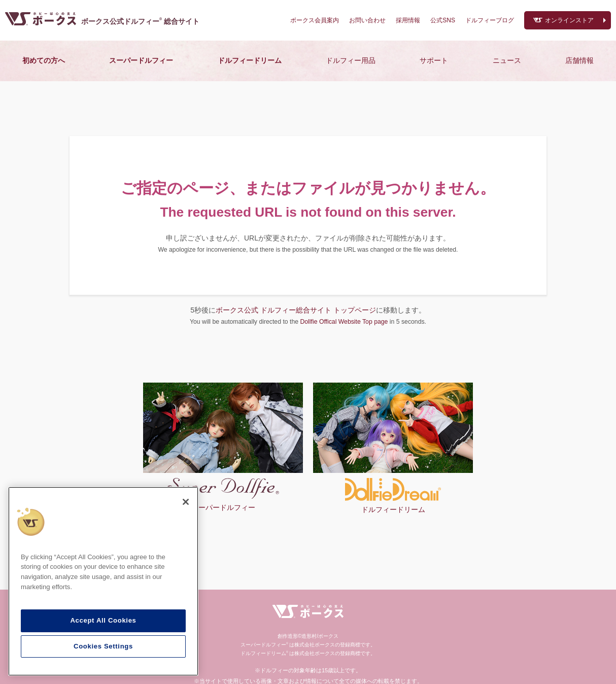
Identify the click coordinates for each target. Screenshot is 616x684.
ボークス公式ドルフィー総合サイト (140, 21)
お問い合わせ (367, 20)
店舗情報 (579, 60)
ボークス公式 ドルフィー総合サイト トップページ (296, 310)
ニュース (507, 60)
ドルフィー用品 (351, 60)
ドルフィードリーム (250, 60)
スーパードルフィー (141, 60)
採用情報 (408, 20)
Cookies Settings (103, 646)
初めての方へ (44, 60)
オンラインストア (569, 20)
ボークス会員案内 (315, 20)
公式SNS (443, 20)
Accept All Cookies (103, 620)
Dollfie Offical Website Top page (344, 322)
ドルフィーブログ (490, 20)
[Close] (186, 502)
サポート (434, 60)
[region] (103, 582)
